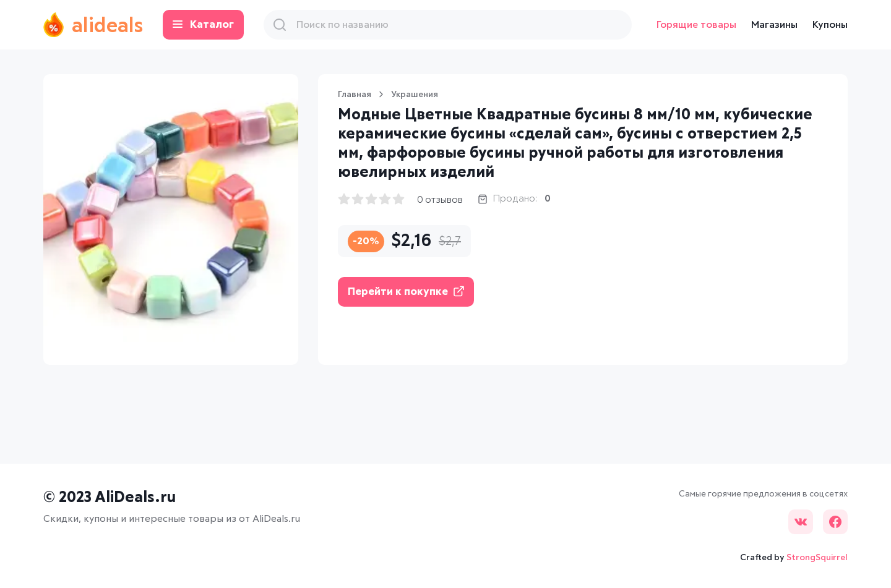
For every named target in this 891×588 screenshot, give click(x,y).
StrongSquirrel (817, 558)
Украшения (415, 95)
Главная (355, 95)
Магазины (774, 25)
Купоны (830, 25)
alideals (93, 25)
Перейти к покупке (406, 292)
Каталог (203, 25)
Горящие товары (696, 25)
